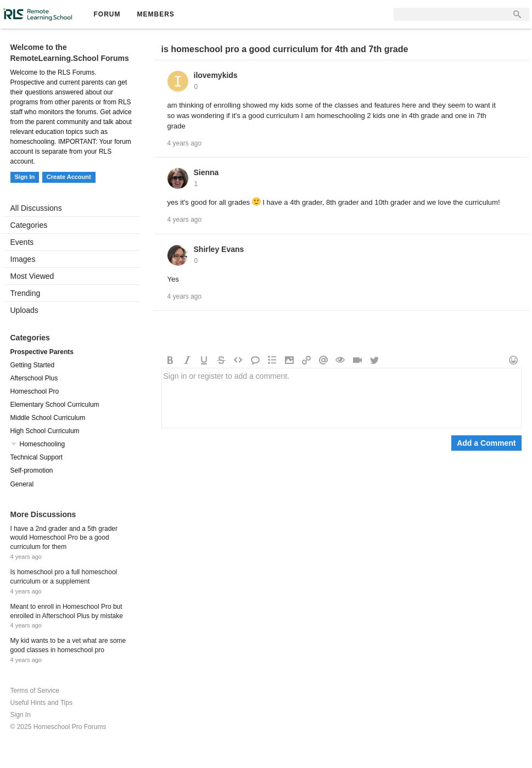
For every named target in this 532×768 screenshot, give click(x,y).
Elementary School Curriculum (55, 405)
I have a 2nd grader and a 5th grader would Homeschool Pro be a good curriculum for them (64, 538)
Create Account (69, 177)
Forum (107, 14)
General (22, 484)
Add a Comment (486, 443)
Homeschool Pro (35, 391)
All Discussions (36, 208)
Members (156, 14)
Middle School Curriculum (48, 418)
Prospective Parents (42, 352)
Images (23, 259)
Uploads (24, 310)
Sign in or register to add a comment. (341, 398)
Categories (29, 225)
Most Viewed (32, 276)
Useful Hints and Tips (41, 703)
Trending (26, 293)
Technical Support (37, 457)
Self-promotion (32, 470)
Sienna (206, 172)
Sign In (25, 177)
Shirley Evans (219, 249)
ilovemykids (216, 75)
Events (22, 242)
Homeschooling (43, 444)
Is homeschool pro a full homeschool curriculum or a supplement (64, 577)
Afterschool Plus (34, 378)
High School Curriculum (45, 431)
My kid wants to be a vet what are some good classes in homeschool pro (68, 645)
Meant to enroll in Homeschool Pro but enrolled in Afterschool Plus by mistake (67, 611)
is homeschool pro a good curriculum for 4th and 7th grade (285, 49)
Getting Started (33, 365)
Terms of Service (35, 691)
